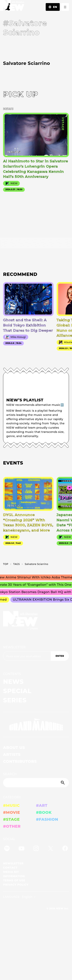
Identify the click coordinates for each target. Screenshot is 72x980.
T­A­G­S (17, 564)
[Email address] (27, 656)
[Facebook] (65, 849)
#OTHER (12, 826)
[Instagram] (36, 849)
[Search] (36, 783)
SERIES (15, 700)
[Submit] (63, 783)
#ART (42, 805)
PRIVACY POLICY (16, 885)
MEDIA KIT (11, 872)
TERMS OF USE (14, 880)
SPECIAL (17, 691)
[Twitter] (50, 849)
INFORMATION (14, 876)
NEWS (13, 682)
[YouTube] (22, 849)
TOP (6, 564)
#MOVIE (12, 812)
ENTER (60, 656)
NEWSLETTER (14, 647)
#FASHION (47, 819)
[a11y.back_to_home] (12, 6)
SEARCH (10, 774)
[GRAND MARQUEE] (36, 725)
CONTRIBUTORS (20, 761)
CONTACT (10, 868)
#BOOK (44, 812)
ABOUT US (14, 748)
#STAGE (11, 819)
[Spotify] (7, 849)
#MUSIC (11, 805)
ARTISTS (12, 754)
